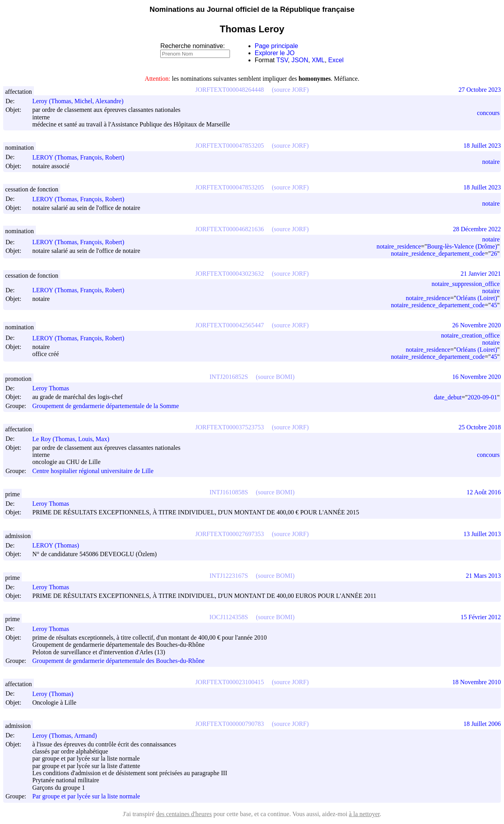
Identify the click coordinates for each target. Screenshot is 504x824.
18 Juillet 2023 (482, 146)
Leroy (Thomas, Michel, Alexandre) (81, 101)
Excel (336, 60)
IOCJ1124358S (229, 617)
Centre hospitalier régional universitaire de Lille (93, 471)
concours (488, 113)
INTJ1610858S (229, 492)
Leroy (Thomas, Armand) (68, 736)
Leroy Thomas (54, 388)
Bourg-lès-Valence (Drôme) (462, 246)
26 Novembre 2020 (476, 325)
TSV (282, 60)
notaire (491, 162)
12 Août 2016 (484, 492)
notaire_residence (399, 246)
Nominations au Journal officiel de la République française (252, 9)
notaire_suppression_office (466, 284)
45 (494, 305)
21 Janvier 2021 (481, 274)
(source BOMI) (275, 377)
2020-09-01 (483, 397)
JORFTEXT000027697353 (230, 534)
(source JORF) (290, 90)
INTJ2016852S (229, 377)
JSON (300, 60)
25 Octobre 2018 (480, 427)
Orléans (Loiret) (477, 298)
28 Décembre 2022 (477, 229)
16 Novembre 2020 (476, 377)
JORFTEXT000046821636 (230, 229)
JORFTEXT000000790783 (230, 724)
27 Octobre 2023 (480, 90)
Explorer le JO (275, 53)
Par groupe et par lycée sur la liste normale (86, 797)
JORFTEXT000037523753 (230, 427)
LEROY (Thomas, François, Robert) (82, 157)
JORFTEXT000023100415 (230, 682)
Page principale (276, 46)
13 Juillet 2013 (482, 534)
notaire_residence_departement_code (438, 253)
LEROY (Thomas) (59, 545)
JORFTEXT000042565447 (230, 325)
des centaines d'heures (184, 814)
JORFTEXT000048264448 (230, 90)
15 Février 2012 (481, 617)
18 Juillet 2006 (482, 724)
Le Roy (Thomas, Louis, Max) (74, 439)
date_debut (448, 397)
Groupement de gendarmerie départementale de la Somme (106, 406)
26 (494, 253)
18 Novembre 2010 (476, 682)
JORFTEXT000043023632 (230, 274)
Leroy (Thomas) (56, 694)
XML (318, 60)
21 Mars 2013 (483, 576)
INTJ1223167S (229, 576)
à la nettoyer (364, 814)
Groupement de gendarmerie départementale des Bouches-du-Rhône (119, 661)
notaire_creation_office (470, 335)
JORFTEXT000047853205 (230, 146)
